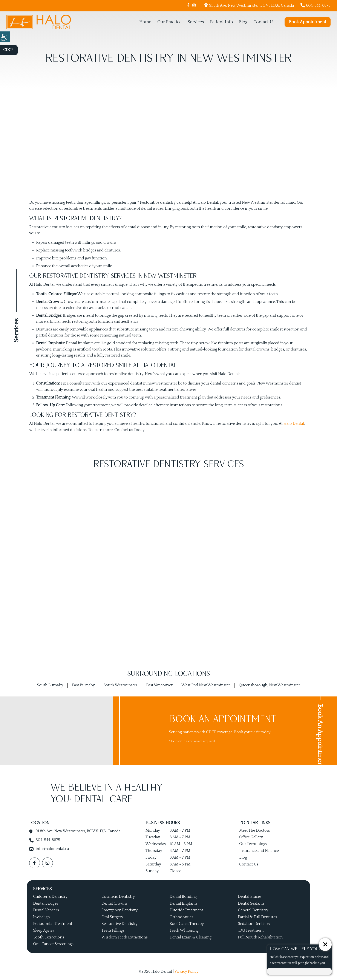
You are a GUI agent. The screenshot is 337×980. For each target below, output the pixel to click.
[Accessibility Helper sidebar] (5, 37)
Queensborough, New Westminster (269, 684)
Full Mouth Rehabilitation (260, 936)
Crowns (71, 302)
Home (145, 22)
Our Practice (169, 22)
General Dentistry (253, 909)
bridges (90, 250)
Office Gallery (251, 836)
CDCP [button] (8, 50)
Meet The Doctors (255, 830)
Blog (243, 22)
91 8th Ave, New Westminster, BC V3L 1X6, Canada (249, 5)
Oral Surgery (112, 916)
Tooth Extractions (49, 936)
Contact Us (264, 22)
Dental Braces (250, 896)
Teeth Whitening (184, 930)
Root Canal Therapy (187, 923)
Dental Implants (184, 902)
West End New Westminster (206, 684)
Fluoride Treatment (186, 909)
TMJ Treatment (251, 930)
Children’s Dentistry (50, 896)
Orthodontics (181, 916)
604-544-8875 (316, 5)
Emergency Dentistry (119, 909)
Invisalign (41, 916)
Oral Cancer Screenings (53, 943)
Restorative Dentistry (119, 923)
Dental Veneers (46, 909)
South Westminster (120, 684)
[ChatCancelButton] (325, 944)
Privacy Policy (186, 971)
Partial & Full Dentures (257, 916)
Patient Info (221, 22)
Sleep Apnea (44, 930)
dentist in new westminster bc (156, 383)
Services (196, 22)
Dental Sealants (251, 902)
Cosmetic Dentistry (118, 896)
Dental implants (80, 343)
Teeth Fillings (113, 930)
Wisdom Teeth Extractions (125, 936)
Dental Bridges (46, 902)
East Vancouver (159, 684)
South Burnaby (50, 684)
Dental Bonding (183, 896)
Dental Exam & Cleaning (191, 936)
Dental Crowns (114, 902)
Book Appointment (308, 22)
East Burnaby (83, 684)
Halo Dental (294, 423)
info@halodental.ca (52, 848)
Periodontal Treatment (53, 923)
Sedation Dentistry (254, 923)
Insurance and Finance (259, 850)
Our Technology (253, 843)
